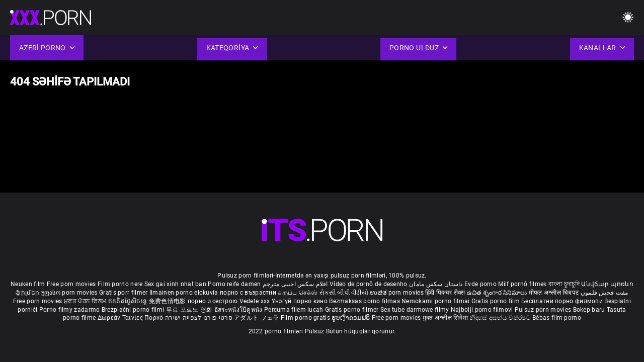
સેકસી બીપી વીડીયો (344, 293)
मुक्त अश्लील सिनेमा (446, 318)
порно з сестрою (213, 301)
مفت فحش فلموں (605, 293)
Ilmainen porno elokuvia (185, 293)
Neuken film (28, 284)
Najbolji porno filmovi (482, 310)
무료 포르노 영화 (190, 310)
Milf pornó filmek (522, 284)
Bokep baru (589, 310)
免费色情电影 (168, 301)
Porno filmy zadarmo (70, 310)
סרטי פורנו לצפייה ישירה (199, 318)
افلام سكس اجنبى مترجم (295, 284)
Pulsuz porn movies (544, 310)
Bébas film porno (557, 318)
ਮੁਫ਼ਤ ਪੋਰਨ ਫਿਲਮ (86, 301)
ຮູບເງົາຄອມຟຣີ (351, 318)
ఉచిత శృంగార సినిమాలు (498, 293)
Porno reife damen (234, 284)
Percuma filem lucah (295, 310)
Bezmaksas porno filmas (365, 301)
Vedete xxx (255, 301)
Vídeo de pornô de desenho (369, 284)
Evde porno (480, 284)
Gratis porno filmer (353, 310)
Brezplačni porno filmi (134, 310)
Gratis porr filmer (124, 293)
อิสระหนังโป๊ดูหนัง (239, 310)
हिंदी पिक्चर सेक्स (445, 293)
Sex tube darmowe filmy (415, 310)
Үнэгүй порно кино (300, 301)
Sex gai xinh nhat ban (175, 284)
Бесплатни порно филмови (563, 301)
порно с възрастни (248, 293)
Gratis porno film (496, 301)
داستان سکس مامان (436, 284)
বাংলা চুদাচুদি (564, 284)
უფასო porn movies (70, 293)
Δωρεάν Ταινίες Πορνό (131, 318)
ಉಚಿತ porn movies (397, 293)
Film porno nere (120, 284)
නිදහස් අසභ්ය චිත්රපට (501, 318)
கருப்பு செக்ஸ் (298, 293)
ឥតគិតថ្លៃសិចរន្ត (129, 301)
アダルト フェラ (256, 318)
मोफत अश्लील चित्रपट (555, 293)
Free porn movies (72, 284)
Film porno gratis (306, 318)
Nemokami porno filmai (436, 301)
